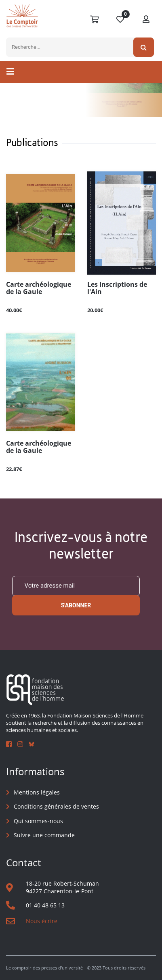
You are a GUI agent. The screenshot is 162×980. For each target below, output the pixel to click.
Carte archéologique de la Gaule (39, 288)
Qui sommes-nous (38, 821)
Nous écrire (42, 921)
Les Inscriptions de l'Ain (117, 288)
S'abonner (76, 605)
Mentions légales (37, 792)
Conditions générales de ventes (56, 806)
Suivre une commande (44, 835)
